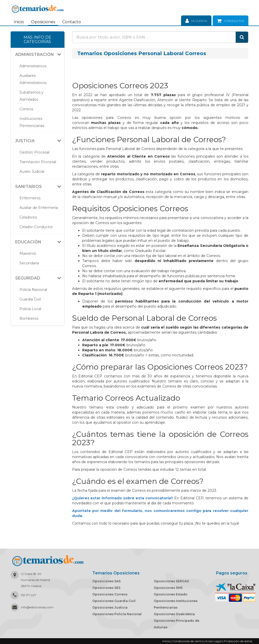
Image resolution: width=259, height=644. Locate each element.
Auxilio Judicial (32, 171)
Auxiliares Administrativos (33, 79)
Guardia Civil (30, 299)
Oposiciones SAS (106, 581)
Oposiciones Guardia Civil (114, 601)
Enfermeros (30, 198)
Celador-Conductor (36, 227)
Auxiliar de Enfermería (39, 208)
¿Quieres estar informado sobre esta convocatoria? (123, 498)
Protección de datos (238, 641)
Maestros (28, 253)
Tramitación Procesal (38, 162)
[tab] (38, 55)
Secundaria (29, 263)
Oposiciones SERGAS (171, 581)
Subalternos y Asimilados (31, 96)
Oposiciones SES (106, 588)
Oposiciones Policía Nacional (117, 614)
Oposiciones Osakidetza (174, 614)
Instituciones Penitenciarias (32, 122)
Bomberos (29, 318)
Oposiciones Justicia (110, 607)
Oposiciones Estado (171, 594)
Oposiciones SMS (168, 588)
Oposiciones (43, 22)
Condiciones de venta (188, 641)
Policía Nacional (33, 290)
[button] (39, 55)
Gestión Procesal (34, 152)
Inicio (19, 22)
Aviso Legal (213, 641)
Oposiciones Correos (110, 594)
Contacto (72, 22)
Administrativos (33, 66)
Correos (26, 109)
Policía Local (30, 309)
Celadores (28, 217)
